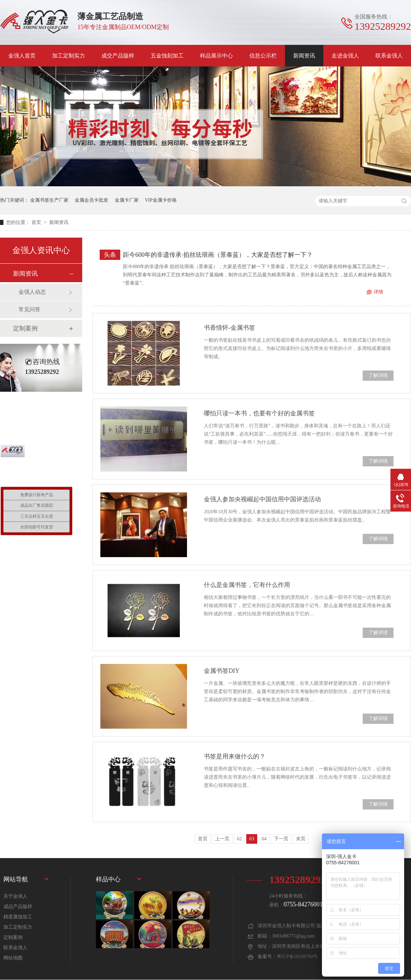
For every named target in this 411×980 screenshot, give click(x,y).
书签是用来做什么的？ (235, 756)
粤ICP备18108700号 (297, 957)
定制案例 (25, 328)
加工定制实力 (68, 56)
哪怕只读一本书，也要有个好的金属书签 (259, 413)
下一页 (281, 839)
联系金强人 (389, 56)
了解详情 (378, 375)
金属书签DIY (222, 671)
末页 (301, 839)
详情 (378, 292)
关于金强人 (15, 896)
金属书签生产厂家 (49, 200)
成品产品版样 (18, 907)
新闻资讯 (304, 56)
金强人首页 (22, 56)
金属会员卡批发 (91, 200)
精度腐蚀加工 (18, 917)
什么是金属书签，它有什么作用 (247, 585)
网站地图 (13, 958)
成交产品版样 (118, 56)
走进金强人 (345, 56)
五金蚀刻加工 (167, 56)
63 (252, 839)
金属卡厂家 (127, 200)
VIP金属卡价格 (161, 200)
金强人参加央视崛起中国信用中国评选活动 (262, 499)
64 (264, 839)
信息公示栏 (263, 56)
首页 (37, 222)
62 (239, 839)
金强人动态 (32, 292)
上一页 (222, 839)
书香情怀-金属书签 (229, 328)
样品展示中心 (216, 56)
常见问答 (29, 309)
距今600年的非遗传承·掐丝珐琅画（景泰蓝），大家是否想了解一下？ (218, 255)
